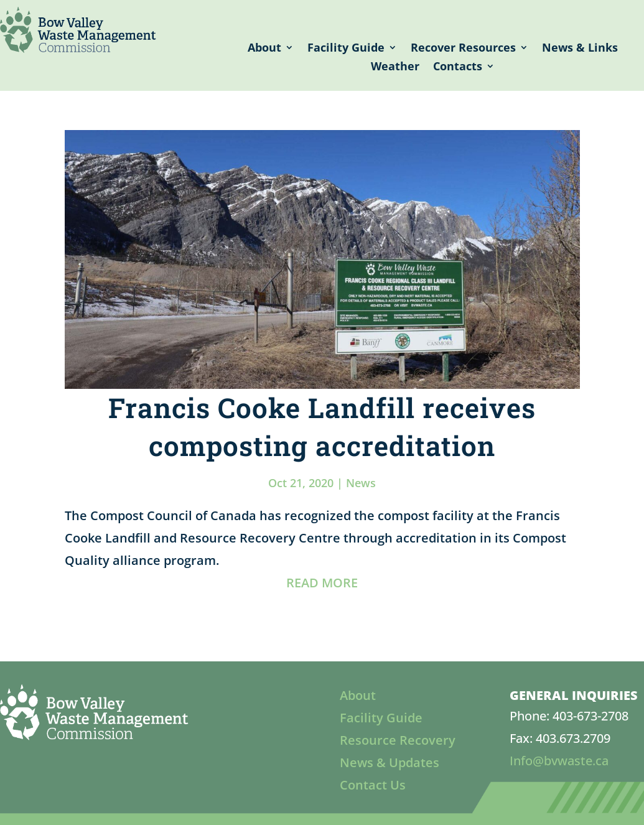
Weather (395, 68)
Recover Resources (463, 49)
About (264, 49)
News (361, 483)
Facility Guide (346, 49)
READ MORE (322, 583)
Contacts (458, 68)
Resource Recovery (398, 740)
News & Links (580, 49)
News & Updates (390, 762)
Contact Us (373, 785)
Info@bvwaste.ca (559, 761)
